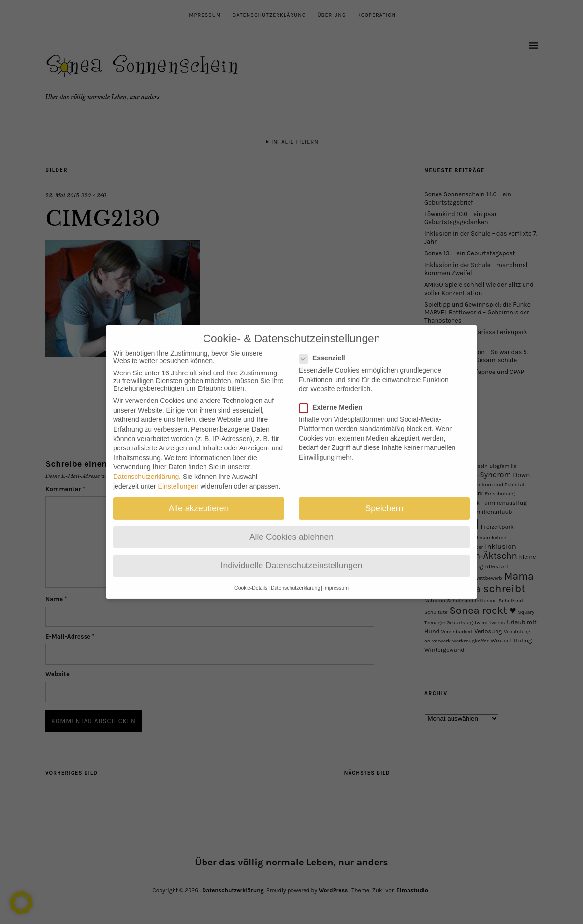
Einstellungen (178, 477)
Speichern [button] (385, 499)
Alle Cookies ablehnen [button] (291, 527)
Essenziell (326, 349)
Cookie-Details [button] (251, 579)
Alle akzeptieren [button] (199, 499)
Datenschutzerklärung (146, 467)
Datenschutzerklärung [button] (295, 579)
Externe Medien (335, 398)
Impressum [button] (336, 579)
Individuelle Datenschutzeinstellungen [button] (292, 556)
